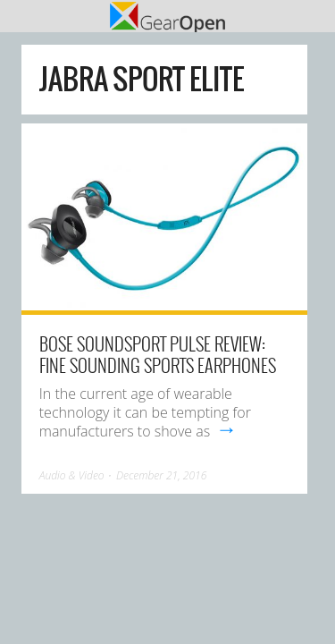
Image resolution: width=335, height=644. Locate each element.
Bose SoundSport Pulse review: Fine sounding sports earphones (158, 354)
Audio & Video (72, 475)
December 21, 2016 (161, 475)
